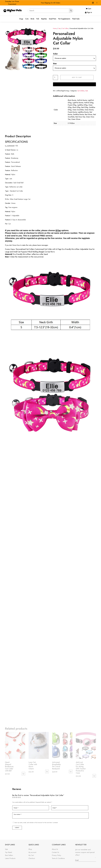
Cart (90, 9)
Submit (19, 827)
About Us (55, 849)
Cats (27, 19)
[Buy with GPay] (74, 84)
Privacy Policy (56, 855)
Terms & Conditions (58, 858)
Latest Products (10, 858)
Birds (32, 19)
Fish (38, 19)
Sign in (89, 12)
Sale (6, 849)
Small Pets (53, 19)
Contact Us (55, 852)
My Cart (31, 855)
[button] (45, 31)
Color (55, 54)
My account (32, 852)
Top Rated (8, 852)
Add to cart (77, 77)
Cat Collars (65, 28)
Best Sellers (9, 855)
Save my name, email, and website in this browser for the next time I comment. (37, 822)
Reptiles (44, 19)
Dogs (21, 19)
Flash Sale (76, 19)
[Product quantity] (55, 77)
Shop (30, 849)
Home (55, 28)
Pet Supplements (64, 19)
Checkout (32, 858)
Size (55, 64)
